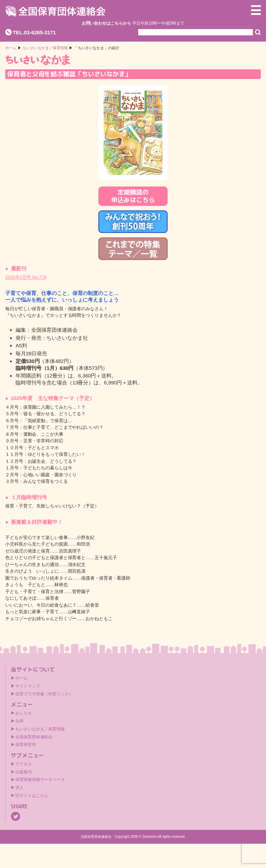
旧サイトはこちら (32, 796)
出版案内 (24, 772)
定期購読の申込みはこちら (133, 196)
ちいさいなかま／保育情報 (45, 48)
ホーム (11, 48)
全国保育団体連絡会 (34, 737)
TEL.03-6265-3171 (34, 32)
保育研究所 (26, 745)
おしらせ (24, 713)
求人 (19, 788)
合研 (19, 721)
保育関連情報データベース (40, 780)
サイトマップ (28, 686)
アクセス (24, 764)
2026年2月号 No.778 (26, 277)
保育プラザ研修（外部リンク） (44, 694)
